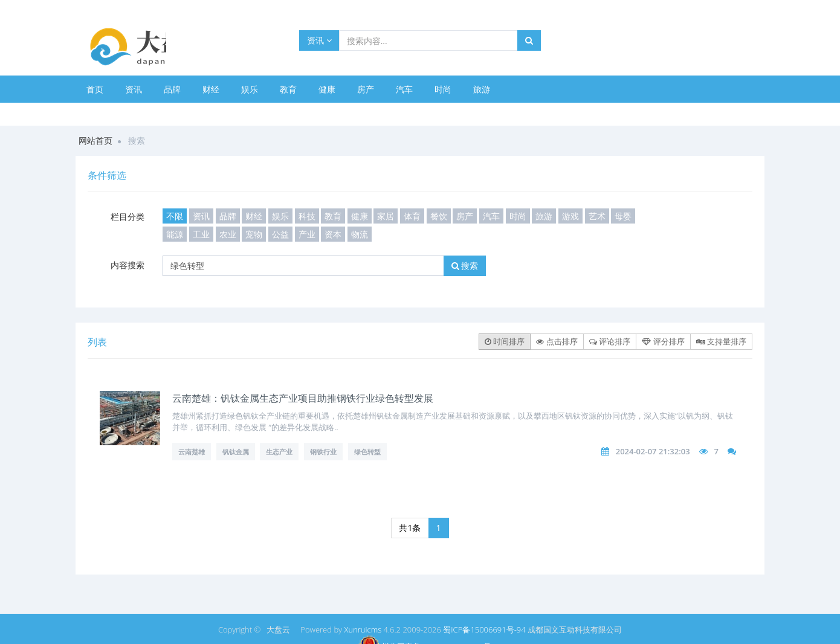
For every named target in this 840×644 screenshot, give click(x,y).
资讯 (319, 40)
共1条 (410, 528)
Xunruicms (363, 630)
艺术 (597, 216)
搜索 (465, 266)
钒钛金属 (236, 452)
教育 (288, 89)
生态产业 (279, 452)
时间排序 (505, 341)
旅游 (482, 89)
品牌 (172, 89)
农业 (228, 234)
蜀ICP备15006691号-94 (484, 630)
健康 (327, 89)
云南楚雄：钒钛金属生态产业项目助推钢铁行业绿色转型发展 (303, 398)
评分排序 (663, 341)
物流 (360, 234)
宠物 (254, 234)
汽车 (404, 89)
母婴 (623, 216)
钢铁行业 (323, 452)
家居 (386, 216)
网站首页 (95, 140)
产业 (307, 234)
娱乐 (250, 89)
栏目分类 (128, 217)
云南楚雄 (192, 452)
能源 (175, 234)
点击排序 (557, 341)
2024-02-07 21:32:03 (653, 451)
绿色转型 (367, 452)
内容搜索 (128, 265)
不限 (175, 216)
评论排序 (610, 341)
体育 (412, 216)
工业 (201, 234)
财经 (211, 89)
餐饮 (439, 216)
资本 (333, 234)
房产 (366, 89)
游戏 (570, 216)
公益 (280, 234)
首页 (95, 89)
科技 (307, 216)
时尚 (443, 89)
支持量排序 (721, 341)
